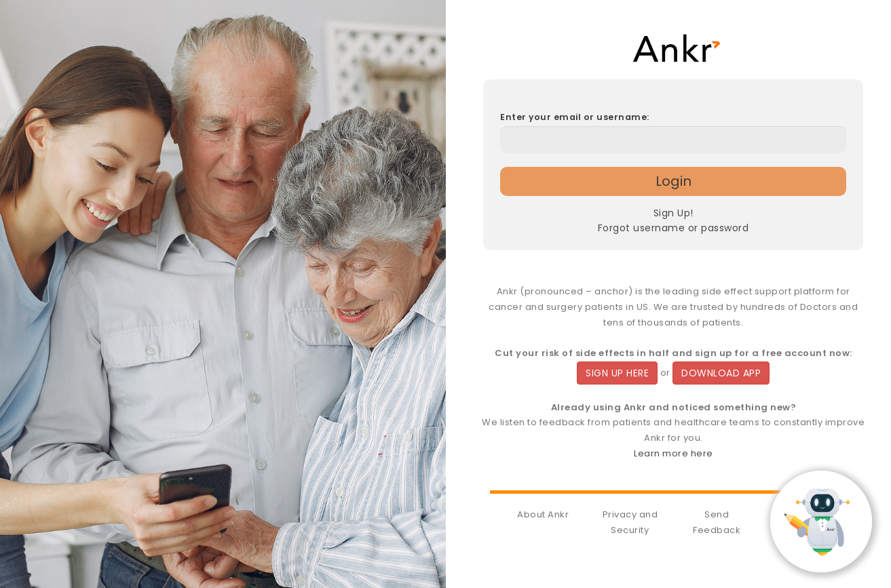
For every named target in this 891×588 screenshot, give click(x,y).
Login (674, 181)
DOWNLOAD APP (721, 373)
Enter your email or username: (575, 117)
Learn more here (674, 453)
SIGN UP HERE (617, 373)
